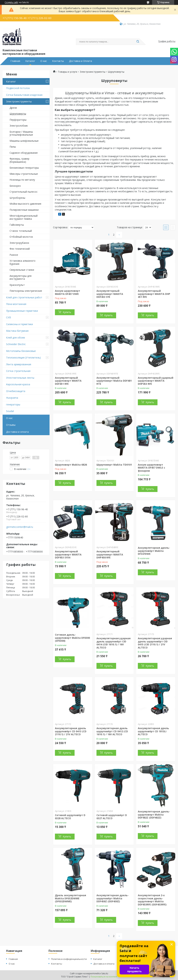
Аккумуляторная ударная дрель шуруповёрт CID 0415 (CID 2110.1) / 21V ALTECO (155, 643)
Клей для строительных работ (24, 297)
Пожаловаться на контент (104, 977)
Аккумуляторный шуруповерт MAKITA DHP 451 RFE (154, 294)
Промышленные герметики (22, 311)
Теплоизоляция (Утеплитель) (23, 358)
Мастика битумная (17, 331)
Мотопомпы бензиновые (21, 351)
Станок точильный (21, 231)
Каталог (30, 61)
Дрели (13, 108)
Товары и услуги (68, 72)
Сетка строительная (18, 371)
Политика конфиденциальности (69, 959)
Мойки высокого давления (25, 204)
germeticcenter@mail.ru (20, 527)
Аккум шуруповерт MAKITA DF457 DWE (68, 292)
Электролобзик (19, 126)
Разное (14, 255)
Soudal (10, 411)
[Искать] (138, 42)
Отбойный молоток (21, 237)
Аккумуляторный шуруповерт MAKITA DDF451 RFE (68, 381)
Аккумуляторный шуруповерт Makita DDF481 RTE (114, 381)
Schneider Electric (16, 344)
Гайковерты (17, 225)
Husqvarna (12, 398)
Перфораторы (18, 120)
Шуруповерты (18, 114)
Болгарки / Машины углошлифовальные (21, 133)
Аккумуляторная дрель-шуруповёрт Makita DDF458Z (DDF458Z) (113, 898)
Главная (15, 61)
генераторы (13, 404)
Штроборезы (17, 198)
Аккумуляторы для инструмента (21, 277)
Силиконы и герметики (19, 324)
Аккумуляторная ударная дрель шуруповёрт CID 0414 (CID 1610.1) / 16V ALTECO (114, 643)
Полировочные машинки (24, 210)
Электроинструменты (19, 101)
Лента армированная (19, 364)
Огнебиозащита (16, 391)
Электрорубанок (19, 243)
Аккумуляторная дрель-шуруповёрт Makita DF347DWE (154, 551)
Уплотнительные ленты (20, 378)
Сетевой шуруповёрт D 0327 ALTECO (112, 817)
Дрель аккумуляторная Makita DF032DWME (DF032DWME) (70, 898)
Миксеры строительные (24, 174)
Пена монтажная (16, 304)
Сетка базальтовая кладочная (24, 95)
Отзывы (11, 425)
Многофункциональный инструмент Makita (24, 217)
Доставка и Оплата (80, 61)
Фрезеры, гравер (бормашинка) (19, 160)
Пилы (13, 147)
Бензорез (15, 186)
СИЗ (9, 317)
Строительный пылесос (24, 192)
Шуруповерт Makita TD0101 (114, 465)
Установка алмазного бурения (23, 262)
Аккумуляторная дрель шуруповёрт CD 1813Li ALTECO (153, 731)
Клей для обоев (15, 338)
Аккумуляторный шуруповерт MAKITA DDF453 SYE (110, 294)
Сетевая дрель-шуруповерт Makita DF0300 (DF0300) (72, 638)
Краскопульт (17, 285)
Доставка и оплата (17, 432)
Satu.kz (105, 973)
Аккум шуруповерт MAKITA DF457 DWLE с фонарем (151, 468)
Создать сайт (11, 2)
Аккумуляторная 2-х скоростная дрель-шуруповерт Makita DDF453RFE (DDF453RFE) (152, 900)
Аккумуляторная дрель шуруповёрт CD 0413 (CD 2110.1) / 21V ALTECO (71, 731)
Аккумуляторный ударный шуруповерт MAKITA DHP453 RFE (156, 381)
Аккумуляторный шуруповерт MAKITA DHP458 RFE (110, 554)
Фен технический (20, 249)
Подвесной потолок (18, 88)
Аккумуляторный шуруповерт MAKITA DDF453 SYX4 (68, 554)
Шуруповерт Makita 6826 (71, 465)
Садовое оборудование (24, 153)
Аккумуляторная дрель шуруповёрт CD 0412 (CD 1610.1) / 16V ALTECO (112, 731)
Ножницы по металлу (22, 180)
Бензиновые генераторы (24, 168)
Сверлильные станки (22, 270)
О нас (44, 61)
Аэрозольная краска (18, 384)
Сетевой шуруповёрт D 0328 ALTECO (70, 817)
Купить (67, 312)
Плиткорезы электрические (26, 291)
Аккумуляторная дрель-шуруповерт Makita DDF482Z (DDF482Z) (154, 814)
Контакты (58, 61)
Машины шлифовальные (24, 141)
